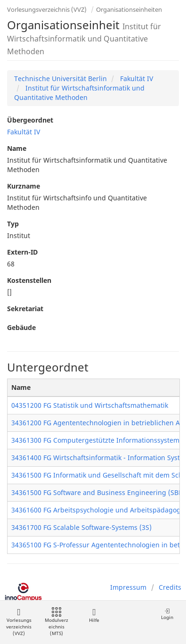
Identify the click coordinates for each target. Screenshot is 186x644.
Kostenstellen (29, 280)
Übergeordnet (30, 120)
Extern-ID (22, 252)
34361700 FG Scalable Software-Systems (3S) (81, 527)
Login (167, 614)
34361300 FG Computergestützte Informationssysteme (97, 440)
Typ (13, 224)
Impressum (128, 587)
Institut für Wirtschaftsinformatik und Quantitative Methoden (79, 93)
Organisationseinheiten (129, 9)
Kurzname (24, 186)
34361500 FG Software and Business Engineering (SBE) (98, 492)
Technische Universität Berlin (61, 78)
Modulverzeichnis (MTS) (57, 622)
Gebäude (21, 327)
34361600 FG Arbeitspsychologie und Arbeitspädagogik (99, 510)
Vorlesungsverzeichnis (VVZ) (47, 9)
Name (17, 148)
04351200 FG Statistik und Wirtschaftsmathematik (90, 405)
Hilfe (94, 615)
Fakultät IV (136, 78)
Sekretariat (25, 309)
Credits (170, 587)
